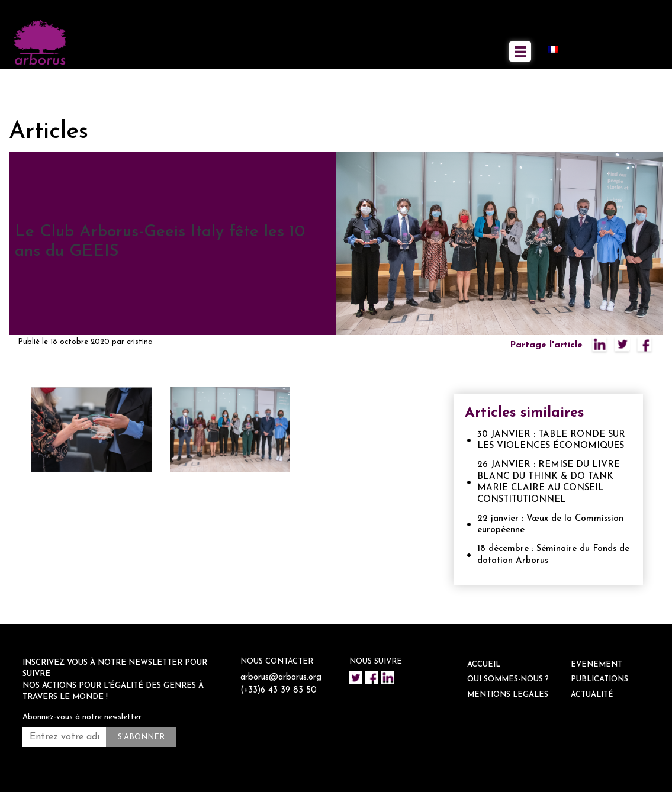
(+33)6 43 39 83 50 (280, 704)
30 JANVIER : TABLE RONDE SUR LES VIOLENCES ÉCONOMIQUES (551, 441)
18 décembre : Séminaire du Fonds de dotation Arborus (553, 555)
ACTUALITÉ (592, 695)
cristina (140, 342)
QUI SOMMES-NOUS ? (508, 679)
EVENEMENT (597, 664)
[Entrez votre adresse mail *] (64, 737)
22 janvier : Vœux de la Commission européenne (550, 525)
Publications (599, 679)
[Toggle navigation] (520, 51)
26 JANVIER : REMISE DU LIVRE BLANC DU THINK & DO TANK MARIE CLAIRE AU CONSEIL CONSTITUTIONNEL (549, 482)
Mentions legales (508, 695)
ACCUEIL (484, 664)
